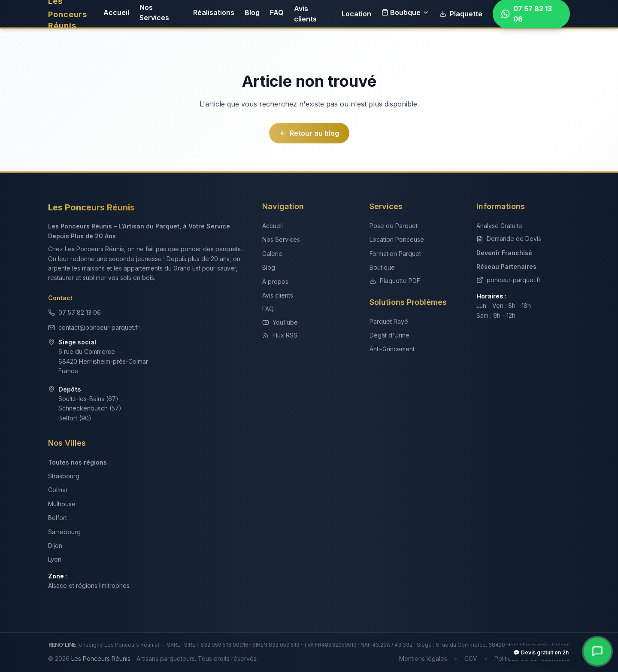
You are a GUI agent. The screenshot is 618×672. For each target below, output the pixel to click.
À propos (275, 281)
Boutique (405, 12)
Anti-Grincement (392, 349)
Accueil (116, 12)
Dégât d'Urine (389, 335)
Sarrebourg (64, 532)
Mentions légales (423, 658)
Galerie (272, 254)
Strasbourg (64, 476)
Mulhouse (62, 504)
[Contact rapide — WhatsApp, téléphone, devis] (597, 651)
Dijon (55, 546)
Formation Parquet (395, 254)
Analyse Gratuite (499, 226)
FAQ (277, 12)
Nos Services (154, 12)
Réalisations (214, 12)
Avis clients (305, 14)
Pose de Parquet (394, 226)
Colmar (58, 490)
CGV (471, 658)
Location (356, 14)
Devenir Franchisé (504, 253)
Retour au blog (309, 133)
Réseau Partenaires (506, 266)
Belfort (58, 518)
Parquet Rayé (389, 321)
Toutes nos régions (77, 462)
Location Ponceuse (397, 239)
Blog (252, 12)
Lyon (55, 559)
